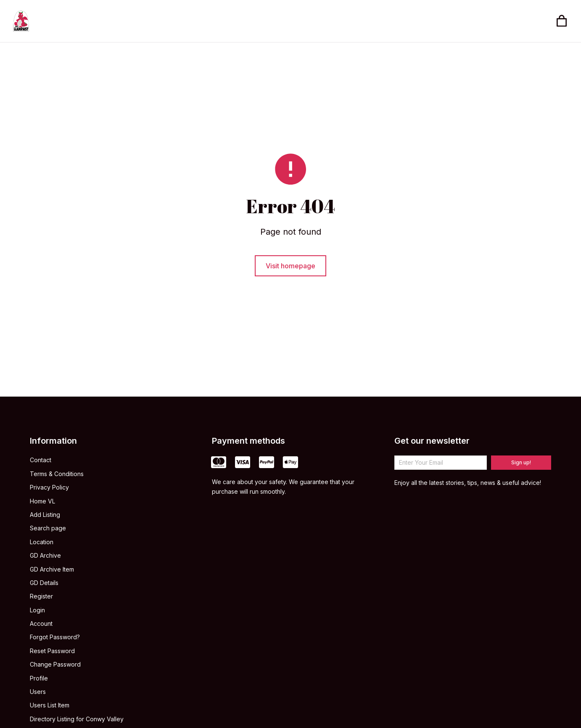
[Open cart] (562, 21)
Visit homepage (290, 267)
